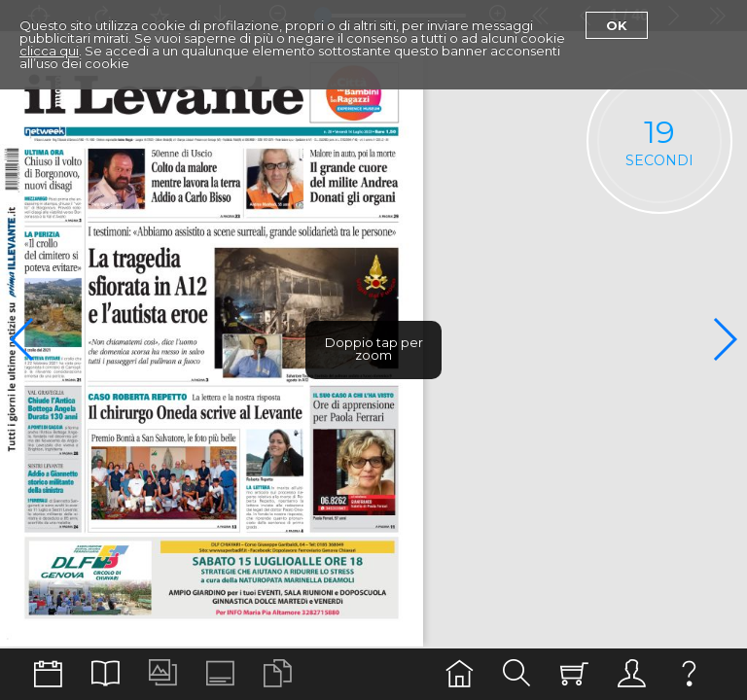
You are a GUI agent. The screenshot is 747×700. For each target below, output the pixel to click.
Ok (617, 25)
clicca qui (49, 51)
